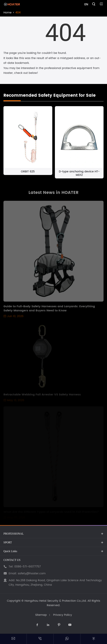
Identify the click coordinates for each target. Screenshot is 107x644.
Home (8, 13)
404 (18, 13)
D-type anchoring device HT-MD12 (79, 173)
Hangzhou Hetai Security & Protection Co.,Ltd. (56, 601)
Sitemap (41, 615)
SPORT (8, 542)
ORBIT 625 (28, 172)
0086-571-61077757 (28, 567)
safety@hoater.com (32, 573)
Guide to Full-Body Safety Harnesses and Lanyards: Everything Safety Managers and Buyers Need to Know (49, 310)
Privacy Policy (63, 615)
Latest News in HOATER (53, 194)
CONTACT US (12, 560)
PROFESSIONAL (14, 534)
